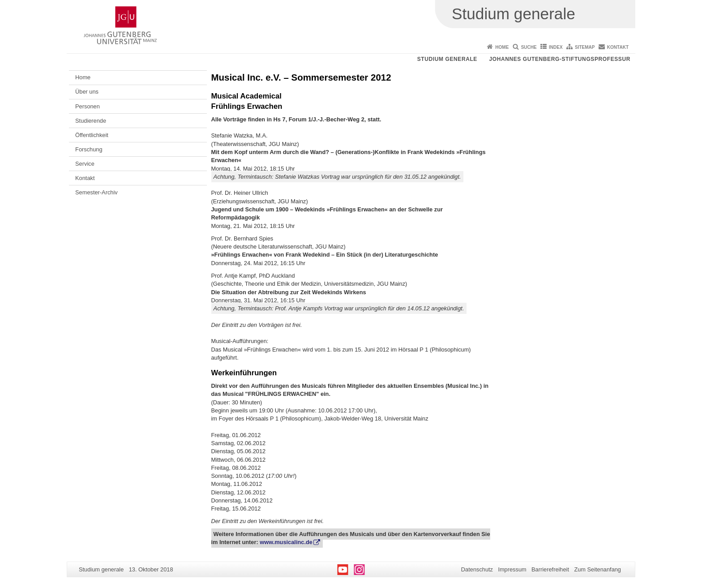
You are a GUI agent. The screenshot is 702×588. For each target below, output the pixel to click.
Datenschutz (477, 569)
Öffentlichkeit (92, 135)
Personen (88, 106)
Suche (529, 47)
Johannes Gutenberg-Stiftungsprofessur (560, 59)
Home (502, 47)
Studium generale (447, 59)
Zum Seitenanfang (597, 569)
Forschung (89, 149)
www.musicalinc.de (286, 542)
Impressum (512, 569)
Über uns (87, 92)
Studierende (91, 121)
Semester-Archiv (96, 192)
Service (85, 164)
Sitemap (585, 47)
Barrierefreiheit (550, 569)
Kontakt (618, 47)
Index (556, 47)
